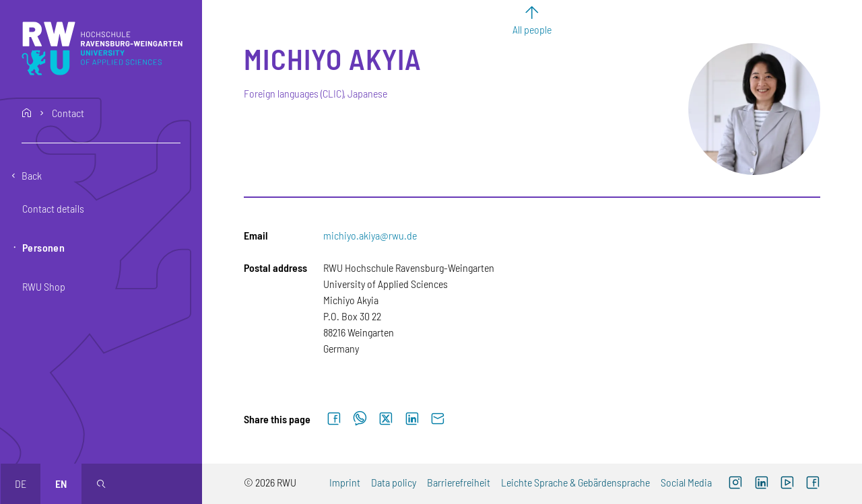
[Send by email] (438, 419)
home (27, 113)
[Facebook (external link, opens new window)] (813, 484)
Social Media (686, 482)
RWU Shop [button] (44, 286)
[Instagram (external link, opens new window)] (735, 484)
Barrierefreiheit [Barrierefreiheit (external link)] (459, 482)
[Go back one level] (101, 176)
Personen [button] (43, 247)
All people (532, 29)
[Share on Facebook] (334, 419)
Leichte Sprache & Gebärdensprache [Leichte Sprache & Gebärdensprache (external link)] (575, 482)
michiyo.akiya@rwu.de (370, 235)
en (61, 483)
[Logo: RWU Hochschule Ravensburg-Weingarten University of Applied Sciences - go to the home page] (102, 48)
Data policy (394, 482)
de (21, 483)
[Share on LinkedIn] (412, 419)
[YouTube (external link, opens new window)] (787, 484)
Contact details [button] (53, 208)
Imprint (345, 482)
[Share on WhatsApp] (360, 419)
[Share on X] (386, 419)
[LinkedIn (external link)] (761, 484)
